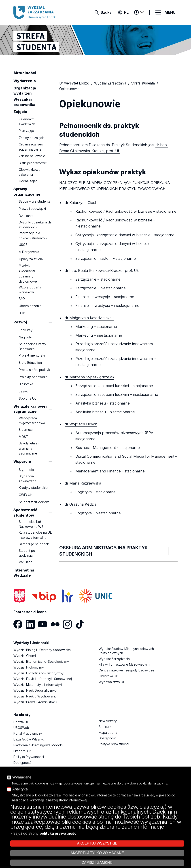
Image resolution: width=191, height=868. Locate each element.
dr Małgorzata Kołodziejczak (89, 318)
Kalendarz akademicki (27, 122)
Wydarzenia (25, 81)
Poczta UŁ (21, 722)
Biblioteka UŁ (108, 676)
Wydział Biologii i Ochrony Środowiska (42, 650)
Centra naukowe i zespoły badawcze (126, 670)
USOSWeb (21, 728)
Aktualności (25, 73)
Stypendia (26, 470)
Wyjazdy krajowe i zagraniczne (30, 409)
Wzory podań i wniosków (30, 290)
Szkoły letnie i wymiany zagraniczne (29, 448)
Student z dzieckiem (34, 502)
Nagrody (25, 337)
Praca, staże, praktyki (35, 370)
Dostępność (22, 763)
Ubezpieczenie (30, 306)
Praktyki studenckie (27, 268)
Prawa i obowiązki (32, 209)
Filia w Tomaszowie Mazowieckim (124, 664)
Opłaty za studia (31, 259)
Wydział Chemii (25, 656)
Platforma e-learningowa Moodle (38, 745)
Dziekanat (26, 216)
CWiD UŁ (25, 495)
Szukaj (107, 12)
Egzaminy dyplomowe (28, 279)
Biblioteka (26, 384)
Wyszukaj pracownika (24, 102)
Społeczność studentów (25, 513)
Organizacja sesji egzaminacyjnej (32, 147)
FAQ (22, 299)
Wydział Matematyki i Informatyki (38, 685)
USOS (23, 245)
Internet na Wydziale (24, 573)
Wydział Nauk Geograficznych (36, 690)
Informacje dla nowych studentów (33, 236)
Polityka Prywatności (29, 757)
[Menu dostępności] (139, 12)
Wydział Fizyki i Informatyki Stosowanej (43, 679)
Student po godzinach (27, 553)
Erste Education (30, 363)
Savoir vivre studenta (35, 201)
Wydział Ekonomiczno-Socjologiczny (41, 661)
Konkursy (26, 330)
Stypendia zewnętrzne (28, 479)
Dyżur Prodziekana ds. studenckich (36, 225)
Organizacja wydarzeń (25, 91)
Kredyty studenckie (33, 488)
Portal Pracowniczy (28, 733)
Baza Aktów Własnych (30, 739)
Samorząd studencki (34, 544)
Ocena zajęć (28, 181)
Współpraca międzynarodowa (32, 421)
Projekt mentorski (32, 355)
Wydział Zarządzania (114, 659)
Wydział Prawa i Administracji (35, 702)
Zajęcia (20, 112)
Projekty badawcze (33, 377)
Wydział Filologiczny (29, 667)
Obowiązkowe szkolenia (30, 172)
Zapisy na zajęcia (32, 138)
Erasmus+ (26, 430)
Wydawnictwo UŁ (112, 682)
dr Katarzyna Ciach (81, 203)
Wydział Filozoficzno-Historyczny (38, 673)
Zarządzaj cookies (136, 852)
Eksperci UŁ (22, 751)
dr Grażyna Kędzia (81, 504)
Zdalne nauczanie (32, 156)
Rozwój (20, 322)
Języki (23, 391)
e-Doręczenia (29, 252)
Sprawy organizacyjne (27, 192)
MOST (23, 437)
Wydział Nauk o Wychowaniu (35, 696)
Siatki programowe (33, 163)
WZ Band (26, 562)
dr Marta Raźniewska (83, 483)
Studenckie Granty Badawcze (32, 346)
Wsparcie (22, 461)
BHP (22, 313)
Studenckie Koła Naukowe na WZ (31, 524)
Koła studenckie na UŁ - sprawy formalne (35, 535)
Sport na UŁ (28, 398)
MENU (170, 12)
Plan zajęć (26, 131)
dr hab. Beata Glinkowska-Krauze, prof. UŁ (102, 271)
